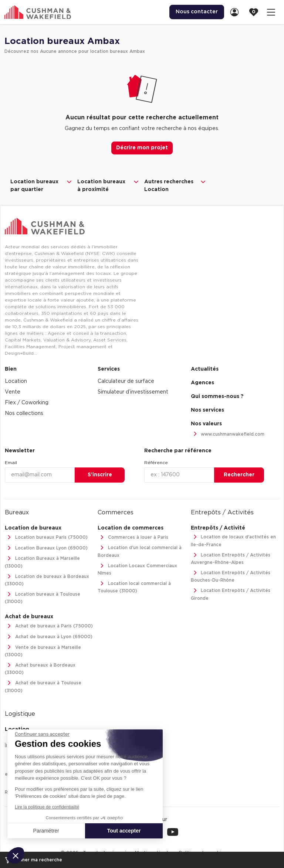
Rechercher (239, 475)
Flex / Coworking (27, 403)
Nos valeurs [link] (206, 424)
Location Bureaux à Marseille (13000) (42, 561)
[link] (237, 12)
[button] (16, 855)
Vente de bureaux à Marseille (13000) (43, 651)
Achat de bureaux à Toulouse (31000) (43, 686)
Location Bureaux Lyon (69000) (46, 548)
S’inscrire (100, 475)
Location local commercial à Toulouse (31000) (134, 587)
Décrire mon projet (142, 148)
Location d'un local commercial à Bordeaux (140, 551)
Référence (156, 463)
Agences (202, 383)
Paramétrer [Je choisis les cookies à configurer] (46, 831)
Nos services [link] (207, 410)
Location (16, 381)
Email (11, 463)
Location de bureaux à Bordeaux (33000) (47, 580)
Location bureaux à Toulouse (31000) (43, 597)
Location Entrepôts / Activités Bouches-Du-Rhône (231, 576)
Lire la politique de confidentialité (47, 807)
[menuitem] (197, 12)
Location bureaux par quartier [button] (42, 185)
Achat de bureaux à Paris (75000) (49, 626)
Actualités (205, 369)
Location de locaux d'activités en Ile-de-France (234, 540)
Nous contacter (197, 12)
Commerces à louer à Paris (133, 537)
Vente (13, 392)
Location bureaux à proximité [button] (109, 185)
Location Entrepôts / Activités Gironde (231, 594)
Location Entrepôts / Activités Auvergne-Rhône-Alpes (231, 558)
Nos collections (24, 413)
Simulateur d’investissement (133, 392)
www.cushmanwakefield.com (228, 434)
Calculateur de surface (126, 381)
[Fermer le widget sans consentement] (42, 734)
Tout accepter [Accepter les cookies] (124, 831)
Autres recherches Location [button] (175, 185)
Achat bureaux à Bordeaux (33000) (40, 668)
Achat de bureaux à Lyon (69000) (49, 637)
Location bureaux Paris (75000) (46, 537)
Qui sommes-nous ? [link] (217, 396)
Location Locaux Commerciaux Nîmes (137, 569)
